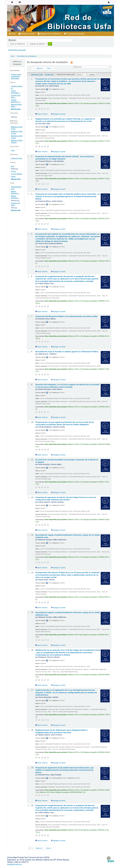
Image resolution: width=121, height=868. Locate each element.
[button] (12, 2)
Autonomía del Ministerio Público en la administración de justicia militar (67, 316)
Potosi (13, 176)
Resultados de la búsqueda (27, 56)
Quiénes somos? (27, 34)
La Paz (14, 171)
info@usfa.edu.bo (14, 864)
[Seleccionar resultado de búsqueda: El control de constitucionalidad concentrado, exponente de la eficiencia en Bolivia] (29, 460)
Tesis (13, 150)
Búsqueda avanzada (17, 50)
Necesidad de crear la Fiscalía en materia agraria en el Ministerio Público (67, 352)
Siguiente (40, 68)
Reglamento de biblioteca (49, 34)
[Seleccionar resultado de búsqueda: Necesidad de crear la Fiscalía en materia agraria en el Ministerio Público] (29, 352)
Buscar (12, 40)
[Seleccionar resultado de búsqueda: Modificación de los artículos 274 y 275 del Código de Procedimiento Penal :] (29, 650)
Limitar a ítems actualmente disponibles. (16, 76)
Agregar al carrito (58, 114)
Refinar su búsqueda (17, 63)
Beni (13, 166)
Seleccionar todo (37, 75)
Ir (30, 44)
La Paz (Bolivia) (17, 174)
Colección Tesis (17, 158)
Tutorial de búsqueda (74, 34)
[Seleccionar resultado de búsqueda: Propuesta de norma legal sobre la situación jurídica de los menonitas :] (29, 194)
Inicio (12, 34)
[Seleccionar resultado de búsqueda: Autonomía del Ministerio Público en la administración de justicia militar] (29, 317)
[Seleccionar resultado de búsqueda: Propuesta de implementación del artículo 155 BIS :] (29, 157)
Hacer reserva (41, 114)
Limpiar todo (49, 75)
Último (50, 68)
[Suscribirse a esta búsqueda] (72, 62)
